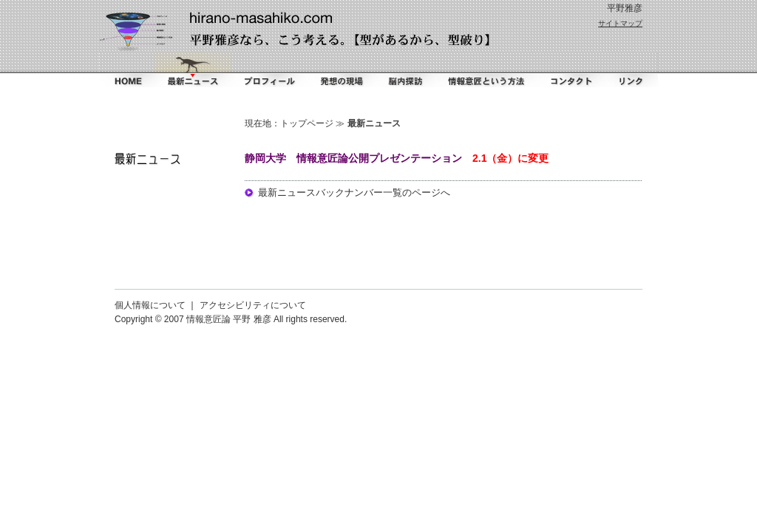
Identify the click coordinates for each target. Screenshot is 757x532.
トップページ (307, 123)
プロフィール (269, 69)
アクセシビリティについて (253, 305)
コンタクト (568, 69)
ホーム (127, 69)
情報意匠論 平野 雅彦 (229, 319)
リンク (630, 69)
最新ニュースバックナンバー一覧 (330, 192)
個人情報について (150, 305)
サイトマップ (620, 23)
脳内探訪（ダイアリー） (407, 69)
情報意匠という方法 (487, 69)
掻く (341, 69)
